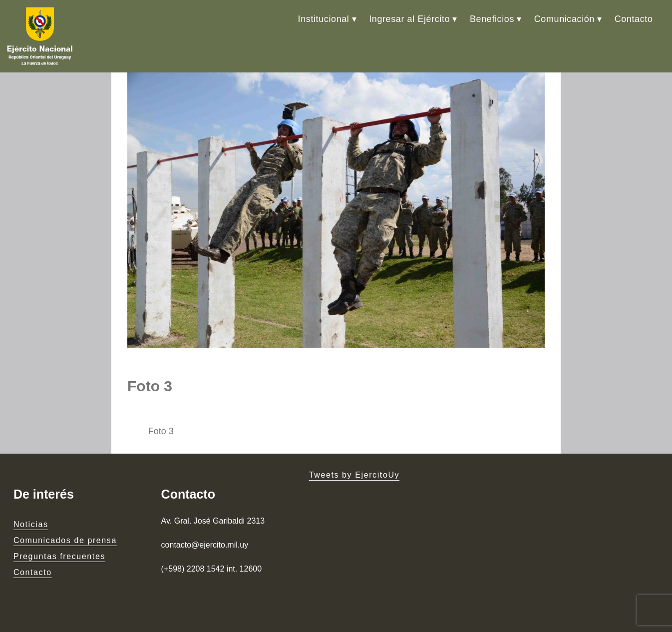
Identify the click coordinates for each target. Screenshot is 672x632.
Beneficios (492, 19)
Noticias (31, 524)
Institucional (324, 19)
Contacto (634, 19)
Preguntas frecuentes (59, 556)
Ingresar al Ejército (409, 19)
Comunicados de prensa (65, 540)
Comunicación (564, 19)
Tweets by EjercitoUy (354, 475)
